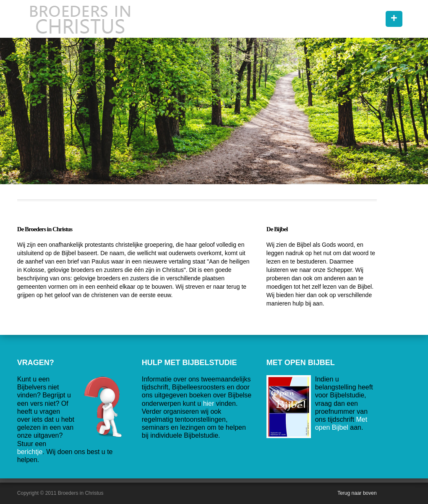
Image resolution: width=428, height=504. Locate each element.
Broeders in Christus (80, 19)
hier (209, 403)
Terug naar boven (357, 493)
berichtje (30, 452)
